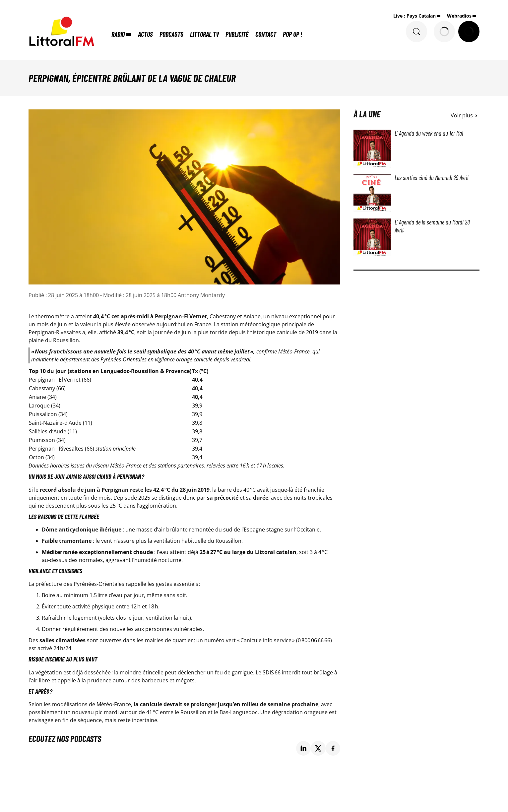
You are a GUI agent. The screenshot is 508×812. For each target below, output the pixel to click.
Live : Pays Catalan (414, 16)
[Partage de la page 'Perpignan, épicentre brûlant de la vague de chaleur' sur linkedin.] (304, 749)
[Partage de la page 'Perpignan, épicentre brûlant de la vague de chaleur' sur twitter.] (318, 749)
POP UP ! (292, 34)
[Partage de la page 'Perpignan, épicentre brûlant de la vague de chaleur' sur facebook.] (333, 749)
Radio (118, 34)
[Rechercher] (416, 31)
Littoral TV (204, 34)
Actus (145, 34)
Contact (266, 34)
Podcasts (171, 34)
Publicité (237, 34)
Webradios (459, 16)
